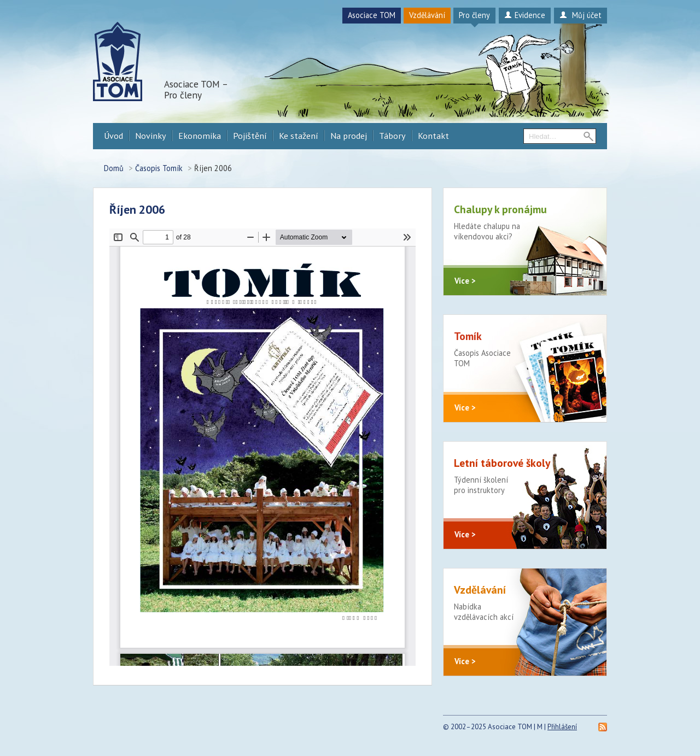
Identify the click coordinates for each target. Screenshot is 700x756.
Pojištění (250, 136)
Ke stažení (299, 136)
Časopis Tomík (159, 168)
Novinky (151, 136)
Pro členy (474, 15)
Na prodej (349, 136)
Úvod (113, 136)
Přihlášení (562, 727)
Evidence (525, 15)
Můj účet (581, 15)
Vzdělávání (427, 15)
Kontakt (433, 136)
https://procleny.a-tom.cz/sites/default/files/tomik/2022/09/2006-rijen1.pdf (262, 447)
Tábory (392, 136)
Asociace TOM (372, 15)
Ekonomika (200, 136)
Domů (114, 168)
